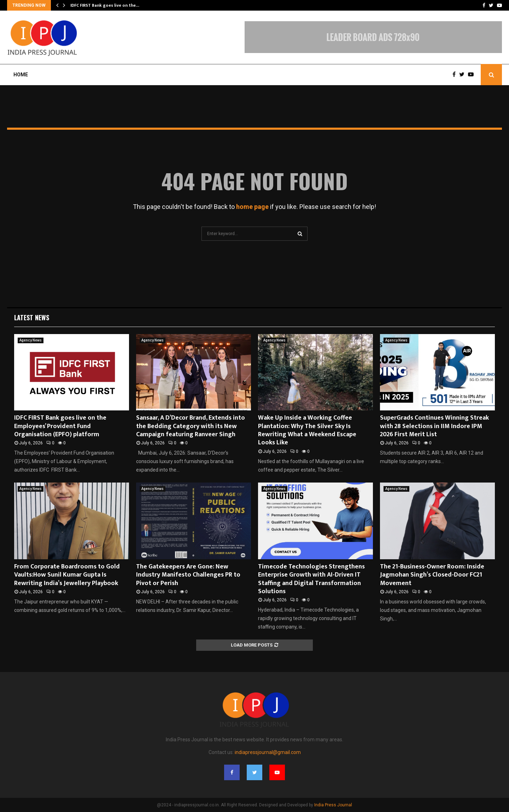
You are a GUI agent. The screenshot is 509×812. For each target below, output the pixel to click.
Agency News (31, 340)
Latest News (32, 317)
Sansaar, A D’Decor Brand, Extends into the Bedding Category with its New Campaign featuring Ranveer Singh (191, 426)
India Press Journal (333, 805)
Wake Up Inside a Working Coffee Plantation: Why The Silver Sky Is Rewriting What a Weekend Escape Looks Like (307, 430)
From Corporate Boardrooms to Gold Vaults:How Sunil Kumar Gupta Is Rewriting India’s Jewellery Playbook (67, 575)
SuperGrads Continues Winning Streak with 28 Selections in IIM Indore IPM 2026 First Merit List (434, 426)
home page (252, 207)
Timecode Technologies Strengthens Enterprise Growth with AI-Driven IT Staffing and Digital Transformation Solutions (311, 579)
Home (21, 75)
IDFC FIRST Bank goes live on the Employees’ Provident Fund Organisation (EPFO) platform (60, 426)
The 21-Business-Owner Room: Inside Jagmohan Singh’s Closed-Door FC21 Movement (432, 575)
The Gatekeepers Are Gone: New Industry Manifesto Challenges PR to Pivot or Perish (188, 575)
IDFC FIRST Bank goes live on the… (105, 5)
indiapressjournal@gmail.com (268, 752)
